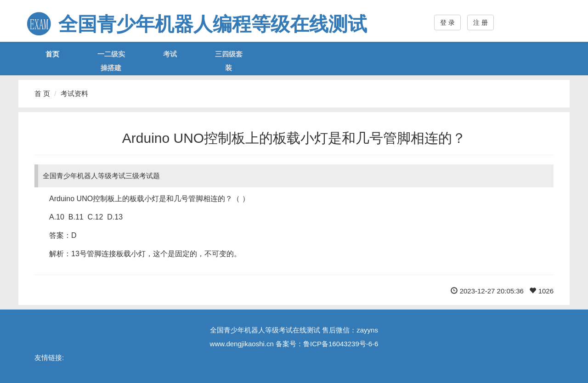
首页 (52, 54)
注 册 (481, 23)
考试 (170, 54)
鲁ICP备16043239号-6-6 (341, 344)
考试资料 (74, 93)
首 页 (42, 93)
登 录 (447, 23)
